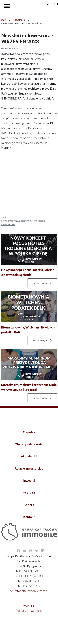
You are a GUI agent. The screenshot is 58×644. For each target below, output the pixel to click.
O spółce (29, 432)
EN (56, 4)
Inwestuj (29, 480)
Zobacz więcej (42, 283)
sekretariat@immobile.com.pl (29, 591)
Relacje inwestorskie (29, 468)
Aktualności (19, 20)
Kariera (29, 505)
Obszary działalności (29, 444)
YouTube (29, 493)
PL (48, 4)
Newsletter (7, 221)
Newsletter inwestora (25, 221)
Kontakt (29, 517)
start (4, 20)
